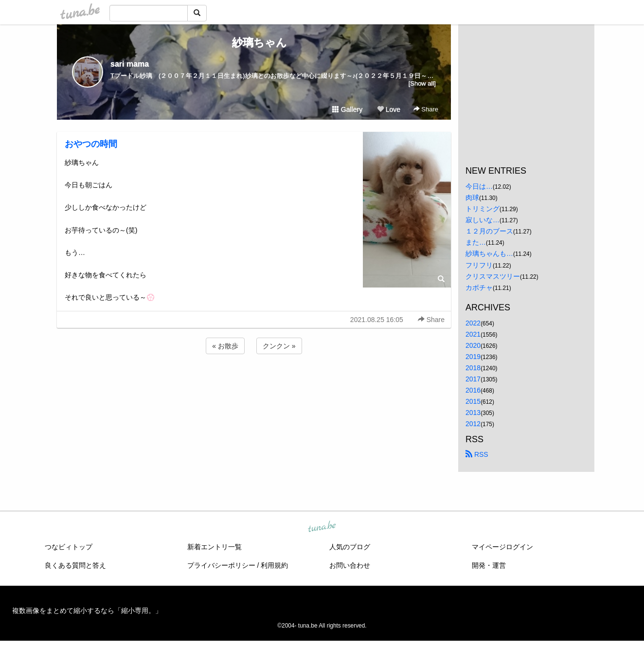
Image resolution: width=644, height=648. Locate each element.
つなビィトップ (69, 547)
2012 (473, 424)
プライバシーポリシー (221, 565)
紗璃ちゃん (254, 43)
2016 (473, 390)
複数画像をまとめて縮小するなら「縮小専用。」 (87, 611)
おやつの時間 (91, 144)
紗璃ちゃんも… (489, 253)
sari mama (130, 64)
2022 (473, 323)
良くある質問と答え (75, 565)
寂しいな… (483, 220)
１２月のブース (489, 231)
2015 (473, 401)
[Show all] (422, 83)
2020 (473, 345)
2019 (473, 357)
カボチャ (479, 288)
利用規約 (274, 565)
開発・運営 (489, 565)
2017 (473, 379)
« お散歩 (225, 346)
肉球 (472, 198)
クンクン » (279, 346)
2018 (473, 368)
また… (476, 242)
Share (426, 109)
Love (389, 109)
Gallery (347, 109)
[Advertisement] (254, 382)
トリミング (483, 209)
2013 (473, 413)
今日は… (479, 186)
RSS (477, 454)
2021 (473, 334)
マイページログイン (502, 547)
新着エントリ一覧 (215, 547)
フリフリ (479, 265)
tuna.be (322, 527)
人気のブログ (350, 547)
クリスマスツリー (493, 276)
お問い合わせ (350, 565)
